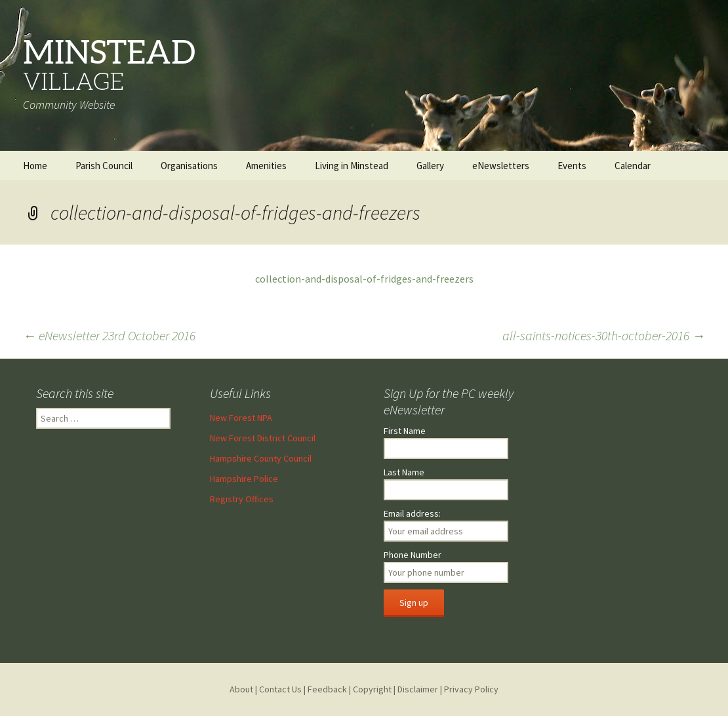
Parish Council (104, 166)
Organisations (189, 166)
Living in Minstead (352, 166)
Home (35, 166)
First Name (405, 431)
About (241, 689)
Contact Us (280, 689)
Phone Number (413, 555)
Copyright (372, 689)
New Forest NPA (241, 418)
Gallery (430, 166)
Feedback (327, 689)
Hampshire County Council (261, 458)
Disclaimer (418, 689)
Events (572, 166)
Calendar (633, 166)
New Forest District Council (263, 438)
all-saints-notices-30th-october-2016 (604, 335)
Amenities (266, 166)
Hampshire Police (244, 479)
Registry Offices (242, 499)
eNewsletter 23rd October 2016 (109, 335)
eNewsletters (501, 166)
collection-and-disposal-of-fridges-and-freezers (364, 279)
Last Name (404, 472)
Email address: (412, 513)
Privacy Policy (471, 689)
